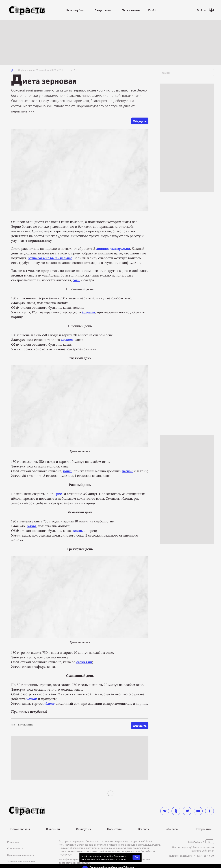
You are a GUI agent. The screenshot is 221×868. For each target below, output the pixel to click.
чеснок (127, 471)
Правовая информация (21, 855)
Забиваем (172, 829)
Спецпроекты (15, 848)
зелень (78, 531)
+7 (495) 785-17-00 (203, 856)
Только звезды (20, 829)
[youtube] (198, 811)
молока (67, 340)
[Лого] (27, 10)
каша (67, 471)
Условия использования (21, 861)
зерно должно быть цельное (50, 258)
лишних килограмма (113, 249)
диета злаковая (26, 725)
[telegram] (187, 811)
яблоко (49, 704)
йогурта (88, 312)
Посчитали (114, 829)
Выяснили (53, 829)
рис (59, 494)
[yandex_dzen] (209, 811)
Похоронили (203, 829)
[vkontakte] (165, 811)
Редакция (13, 842)
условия (122, 859)
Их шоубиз (83, 829)
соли (76, 280)
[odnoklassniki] (176, 811)
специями (84, 662)
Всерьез (143, 829)
